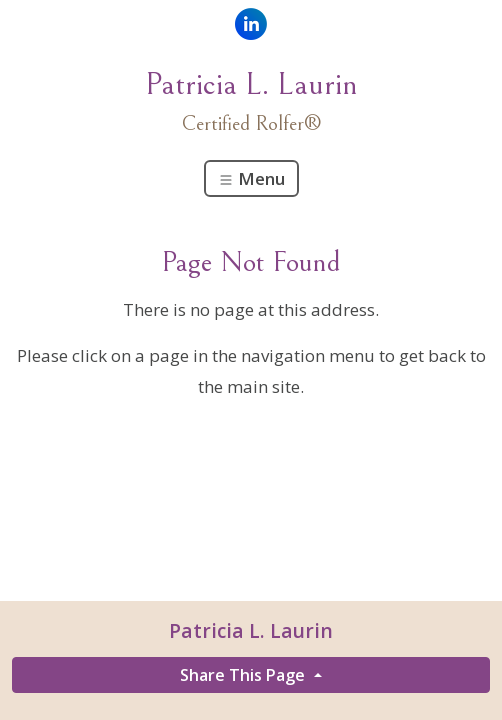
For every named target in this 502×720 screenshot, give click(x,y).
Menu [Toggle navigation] (251, 178)
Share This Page (244, 675)
